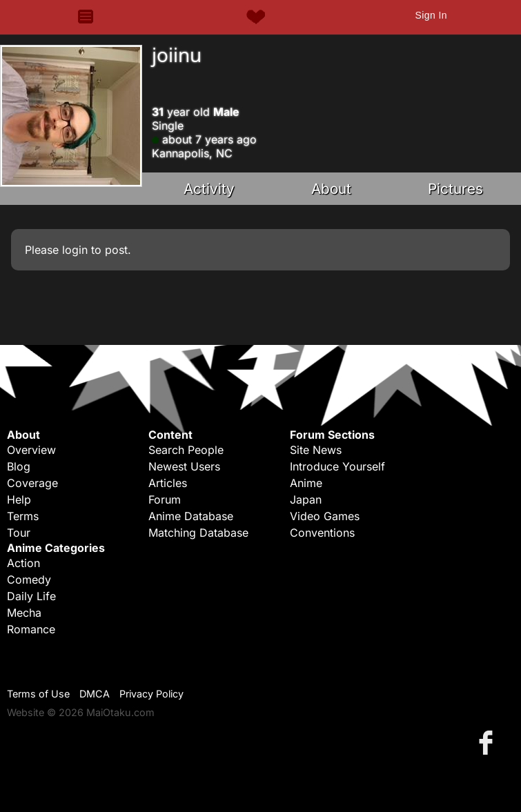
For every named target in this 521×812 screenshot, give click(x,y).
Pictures (455, 189)
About (331, 189)
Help (19, 499)
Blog (19, 466)
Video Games (325, 516)
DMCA (95, 694)
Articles (168, 483)
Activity (209, 189)
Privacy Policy (151, 694)
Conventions (322, 533)
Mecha (24, 613)
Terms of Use (38, 694)
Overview (31, 450)
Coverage (32, 483)
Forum (165, 499)
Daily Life (31, 596)
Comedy (29, 580)
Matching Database (198, 533)
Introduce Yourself (337, 466)
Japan (306, 499)
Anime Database (191, 516)
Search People (186, 450)
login (75, 250)
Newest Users (184, 466)
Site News (316, 450)
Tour (19, 533)
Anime (306, 483)
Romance (31, 629)
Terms (23, 516)
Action (23, 563)
